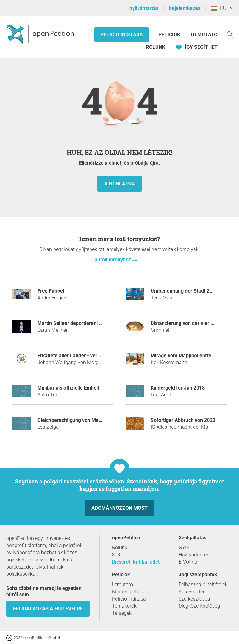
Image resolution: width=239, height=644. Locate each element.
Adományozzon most (119, 508)
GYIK (184, 548)
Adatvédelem (193, 592)
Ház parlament (195, 555)
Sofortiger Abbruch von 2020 (183, 420)
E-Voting (188, 562)
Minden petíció (128, 592)
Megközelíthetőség (199, 606)
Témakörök (124, 606)
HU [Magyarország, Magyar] (219, 8)
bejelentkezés (185, 8)
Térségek (122, 613)
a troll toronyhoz (113, 260)
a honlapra (120, 184)
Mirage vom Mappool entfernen (186, 356)
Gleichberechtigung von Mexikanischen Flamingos (94, 420)
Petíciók (170, 35)
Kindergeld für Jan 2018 (178, 388)
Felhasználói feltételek (203, 585)
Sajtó (118, 555)
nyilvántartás (144, 8)
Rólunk (156, 47)
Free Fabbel (51, 291)
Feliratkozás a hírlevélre (48, 609)
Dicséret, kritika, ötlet (136, 562)
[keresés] (230, 34)
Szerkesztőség (194, 599)
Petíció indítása (122, 35)
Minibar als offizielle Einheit (68, 388)
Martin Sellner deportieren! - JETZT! (78, 323)
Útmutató (204, 35)
